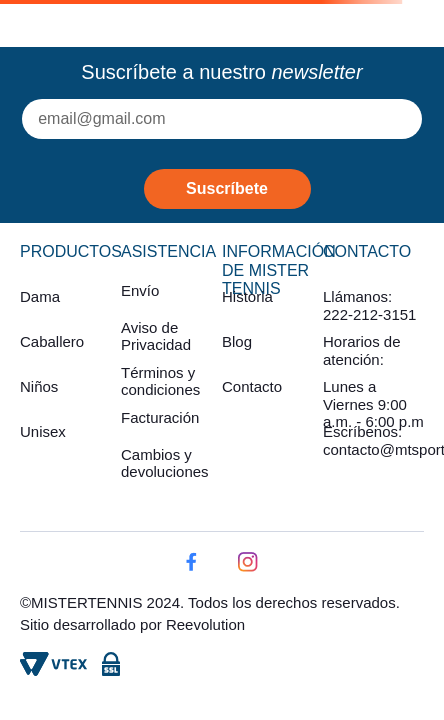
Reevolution (205, 624)
